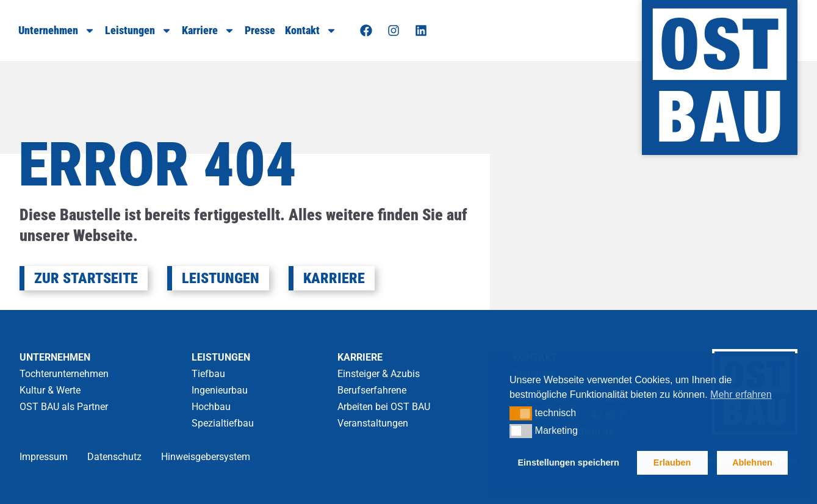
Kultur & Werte (50, 390)
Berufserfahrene (372, 390)
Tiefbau (208, 374)
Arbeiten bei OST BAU (384, 407)
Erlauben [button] (672, 463)
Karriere (208, 31)
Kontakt (311, 31)
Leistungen (139, 31)
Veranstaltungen (373, 423)
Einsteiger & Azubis (379, 374)
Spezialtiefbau (223, 423)
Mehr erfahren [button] (741, 394)
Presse (260, 30)
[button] (521, 413)
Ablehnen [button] (752, 463)
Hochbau (211, 407)
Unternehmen (57, 31)
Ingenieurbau (220, 390)
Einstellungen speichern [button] (569, 463)
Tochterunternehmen (64, 374)
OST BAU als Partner (64, 407)
